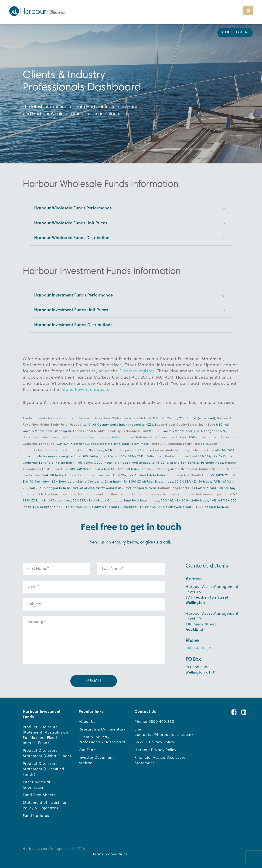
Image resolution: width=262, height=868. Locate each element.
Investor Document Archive (96, 757)
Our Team (88, 747)
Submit (94, 677)
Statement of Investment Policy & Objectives (46, 802)
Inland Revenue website (85, 386)
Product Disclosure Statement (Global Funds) (47, 750)
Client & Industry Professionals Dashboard (102, 736)
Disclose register (137, 368)
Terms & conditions (110, 851)
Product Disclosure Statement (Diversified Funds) (44, 766)
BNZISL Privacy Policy (154, 739)
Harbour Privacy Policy (155, 747)
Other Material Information (36, 782)
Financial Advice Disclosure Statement (160, 757)
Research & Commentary (102, 726)
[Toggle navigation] (248, 11)
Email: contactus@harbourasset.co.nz (164, 729)
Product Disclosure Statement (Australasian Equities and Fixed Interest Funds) (46, 732)
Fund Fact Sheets (39, 792)
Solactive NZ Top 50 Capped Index (95, 434)
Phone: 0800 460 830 (154, 718)
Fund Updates (36, 813)
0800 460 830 (198, 645)
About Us (87, 718)
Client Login (235, 33)
